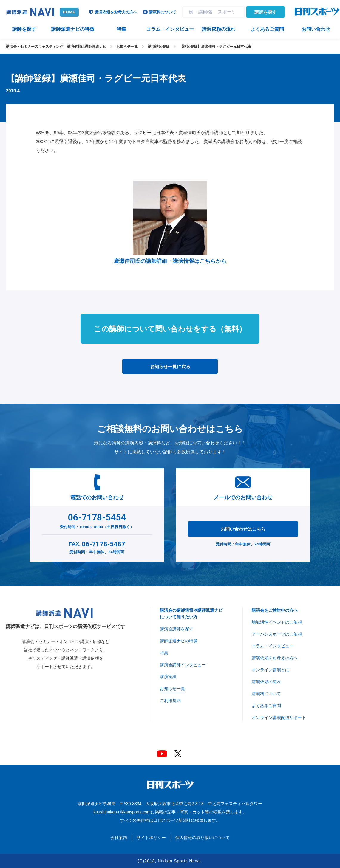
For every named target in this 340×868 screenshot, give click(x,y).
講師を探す (266, 12)
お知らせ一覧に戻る (170, 366)
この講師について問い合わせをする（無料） (170, 329)
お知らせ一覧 (127, 46)
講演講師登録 (159, 46)
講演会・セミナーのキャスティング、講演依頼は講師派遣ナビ (56, 46)
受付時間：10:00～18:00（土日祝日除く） (97, 520)
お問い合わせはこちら (243, 529)
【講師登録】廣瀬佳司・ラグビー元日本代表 (215, 46)
